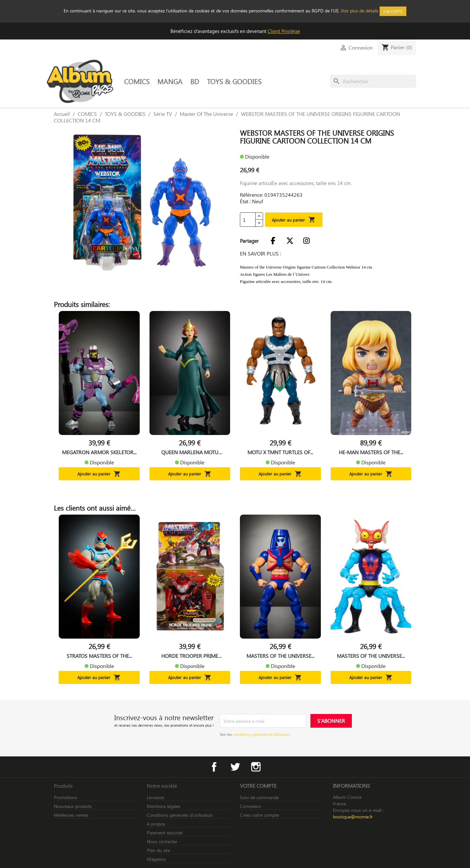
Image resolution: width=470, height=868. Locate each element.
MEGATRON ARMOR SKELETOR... (99, 452)
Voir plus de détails (360, 11)
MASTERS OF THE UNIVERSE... (280, 656)
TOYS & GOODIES (234, 81)
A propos (156, 824)
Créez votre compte (259, 815)
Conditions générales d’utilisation (180, 815)
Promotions (65, 797)
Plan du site (158, 850)
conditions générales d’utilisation (261, 734)
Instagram (256, 767)
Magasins (156, 859)
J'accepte (393, 11)
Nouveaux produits (73, 806)
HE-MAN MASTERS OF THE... (371, 452)
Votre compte (258, 786)
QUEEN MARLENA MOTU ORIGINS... (190, 452)
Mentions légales (164, 806)
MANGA (170, 81)
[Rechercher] (373, 81)
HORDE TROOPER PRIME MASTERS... (190, 656)
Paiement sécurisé (165, 833)
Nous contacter (162, 841)
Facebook (214, 767)
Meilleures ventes (71, 815)
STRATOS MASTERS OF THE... (99, 656)
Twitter (235, 767)
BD (195, 81)
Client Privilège (284, 31)
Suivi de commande (259, 797)
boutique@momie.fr (353, 817)
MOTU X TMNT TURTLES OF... (280, 452)
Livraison (156, 797)
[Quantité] (248, 220)
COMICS (137, 81)
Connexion (251, 806)
